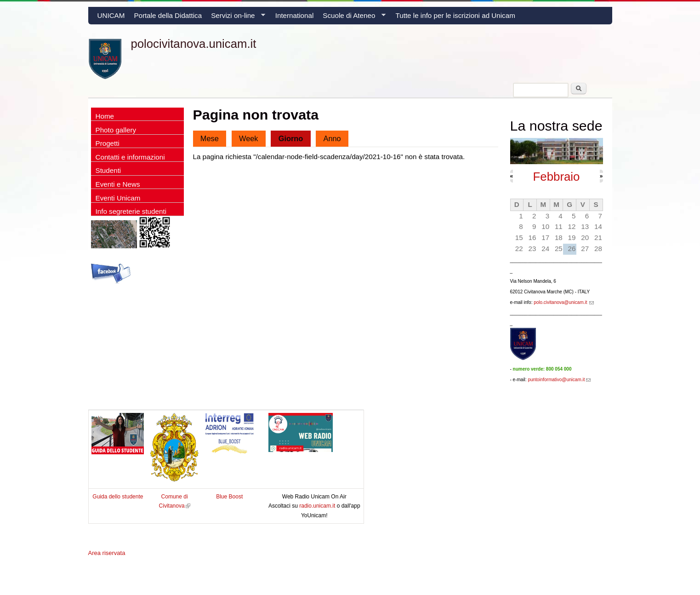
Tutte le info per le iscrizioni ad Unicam (455, 15)
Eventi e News (118, 184)
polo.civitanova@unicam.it (564, 302)
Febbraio (557, 177)
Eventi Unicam (118, 198)
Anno (332, 138)
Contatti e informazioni (130, 157)
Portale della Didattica (168, 15)
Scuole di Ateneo (352, 18)
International (295, 15)
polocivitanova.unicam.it (194, 44)
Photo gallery (116, 130)
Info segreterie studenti (131, 211)
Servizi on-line (236, 18)
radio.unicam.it (318, 506)
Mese (210, 138)
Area (107, 553)
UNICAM (111, 15)
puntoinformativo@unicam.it (559, 380)
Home (105, 116)
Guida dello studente (118, 497)
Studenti (108, 170)
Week (249, 138)
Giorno (295, 137)
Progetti (108, 143)
